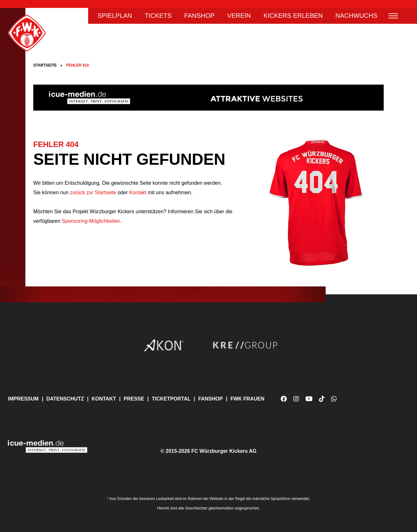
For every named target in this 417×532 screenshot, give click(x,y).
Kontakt (138, 192)
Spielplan (115, 16)
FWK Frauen (247, 399)
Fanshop (199, 16)
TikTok (322, 401)
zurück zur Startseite (92, 192)
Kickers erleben (293, 16)
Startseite (45, 65)
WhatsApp (334, 401)
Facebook (284, 399)
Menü (393, 16)
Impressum (23, 399)
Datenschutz (65, 399)
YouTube (309, 401)
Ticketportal (171, 399)
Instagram (296, 399)
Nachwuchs (356, 16)
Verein (239, 16)
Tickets (158, 16)
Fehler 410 (78, 65)
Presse (134, 399)
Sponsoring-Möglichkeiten (91, 221)
